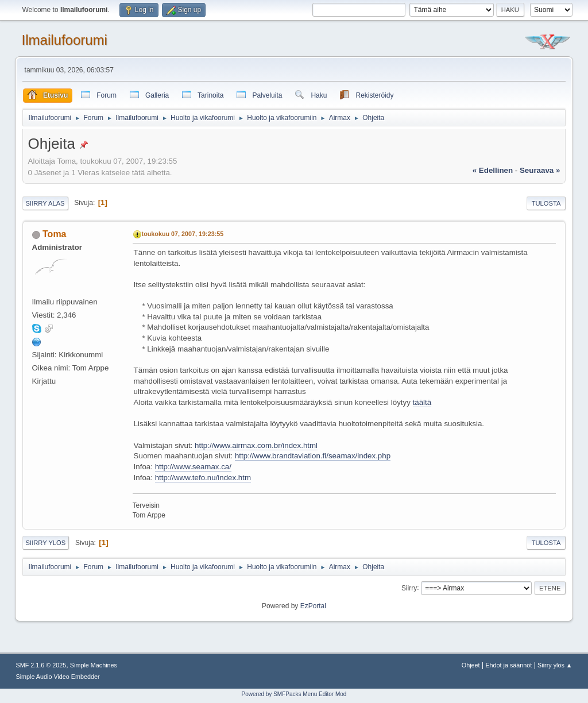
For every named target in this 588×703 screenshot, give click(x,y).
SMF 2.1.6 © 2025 (41, 665)
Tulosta (546, 203)
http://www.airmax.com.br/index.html (256, 445)
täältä (422, 402)
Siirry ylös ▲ (555, 665)
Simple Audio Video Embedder (58, 677)
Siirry (409, 588)
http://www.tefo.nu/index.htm (203, 478)
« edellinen (493, 170)
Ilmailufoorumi (65, 40)
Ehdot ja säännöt (508, 665)
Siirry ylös (46, 543)
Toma (54, 234)
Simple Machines (94, 665)
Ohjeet (471, 665)
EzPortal (313, 606)
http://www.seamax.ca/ (193, 467)
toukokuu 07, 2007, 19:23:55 (183, 234)
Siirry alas (45, 203)
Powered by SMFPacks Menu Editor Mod (294, 694)
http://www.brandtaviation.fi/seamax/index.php (313, 456)
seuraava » (540, 170)
